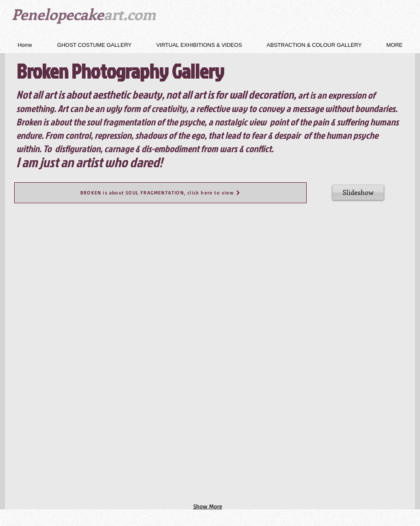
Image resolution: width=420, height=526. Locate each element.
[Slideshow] (358, 193)
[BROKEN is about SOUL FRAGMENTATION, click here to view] (160, 193)
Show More (208, 506)
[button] (94, 45)
